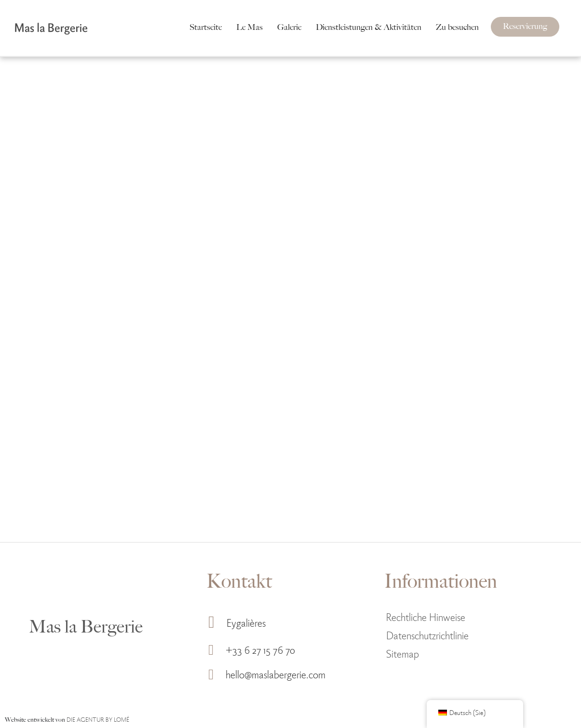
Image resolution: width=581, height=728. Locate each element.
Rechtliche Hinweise (426, 616)
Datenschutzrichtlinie (427, 635)
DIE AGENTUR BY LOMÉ (98, 719)
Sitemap (403, 653)
